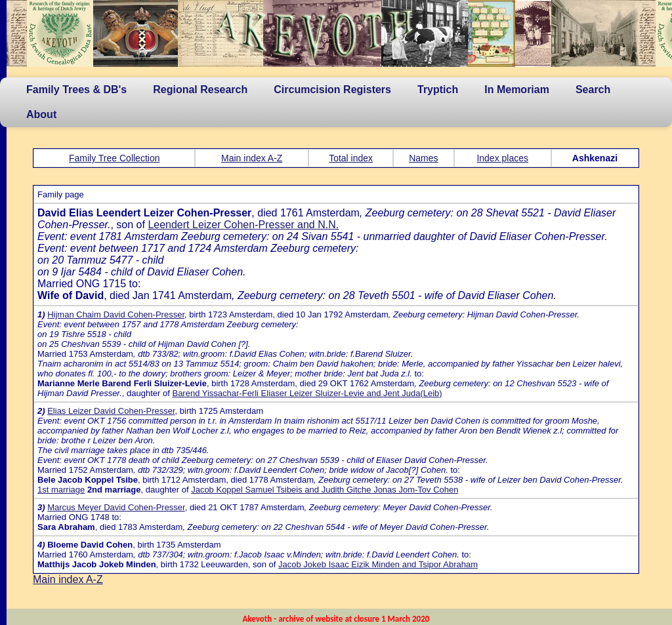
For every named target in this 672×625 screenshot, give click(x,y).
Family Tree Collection (115, 158)
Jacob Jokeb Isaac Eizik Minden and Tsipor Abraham (378, 564)
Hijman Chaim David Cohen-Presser (116, 314)
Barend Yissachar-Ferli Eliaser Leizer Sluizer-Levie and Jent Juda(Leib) (307, 393)
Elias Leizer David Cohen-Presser (111, 411)
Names (423, 158)
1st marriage (61, 490)
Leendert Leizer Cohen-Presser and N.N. (243, 225)
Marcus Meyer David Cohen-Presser (116, 507)
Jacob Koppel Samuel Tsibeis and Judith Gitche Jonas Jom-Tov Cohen (325, 490)
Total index (351, 158)
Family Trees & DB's (76, 90)
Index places (502, 158)
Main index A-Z (252, 158)
